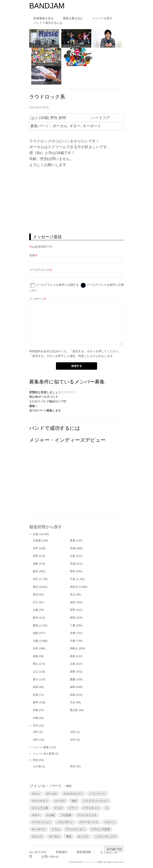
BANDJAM (47, 6)
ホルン (36, 794)
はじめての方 (38, 852)
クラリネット (91, 808)
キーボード (39, 829)
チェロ (58, 808)
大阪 (36, 641)
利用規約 (35, 351)
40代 (73, 740)
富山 (73, 594)
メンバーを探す (102, 18)
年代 (36, 726)
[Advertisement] (76, 201)
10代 (73, 732)
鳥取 (36, 656)
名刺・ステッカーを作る (43, 64)
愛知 (36, 625)
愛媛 (73, 679)
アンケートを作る (39, 83)
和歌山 (74, 648)
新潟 (36, 594)
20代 (36, 732)
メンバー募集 (41, 747)
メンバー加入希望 (44, 754)
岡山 (36, 664)
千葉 (73, 579)
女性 (74, 801)
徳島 (73, 672)
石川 (36, 602)
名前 (32, 255)
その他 (37, 766)
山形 (73, 556)
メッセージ (36, 299)
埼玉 (36, 579)
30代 (36, 740)
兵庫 (73, 641)
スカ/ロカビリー (73, 794)
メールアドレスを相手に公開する (57, 285)
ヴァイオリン (40, 801)
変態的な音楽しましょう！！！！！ (52, 392)
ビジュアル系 (40, 808)
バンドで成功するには (48, 23)
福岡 (73, 687)
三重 (73, 625)
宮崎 (36, 710)
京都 (73, 633)
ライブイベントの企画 (39, 46)
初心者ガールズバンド (44, 397)
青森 (73, 540)
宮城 (73, 548)
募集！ (34, 406)
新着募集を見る (44, 18)
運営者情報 (84, 852)
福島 (36, 564)
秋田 (36, 556)
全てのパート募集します (45, 411)
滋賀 (36, 633)
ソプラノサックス (105, 836)
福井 (73, 602)
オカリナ (37, 836)
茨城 (73, 564)
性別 (36, 760)
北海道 (37, 540)
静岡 (73, 618)
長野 (73, 610)
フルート (110, 822)
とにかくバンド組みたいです (48, 401)
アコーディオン (75, 829)
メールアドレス (39, 270)
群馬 (73, 571)
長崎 (73, 695)
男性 (73, 766)
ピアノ (73, 808)
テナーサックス (89, 822)
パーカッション (41, 822)
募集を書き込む (73, 18)
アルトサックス (87, 815)
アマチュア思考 (100, 829)
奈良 (36, 648)
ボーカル (52, 794)
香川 (36, 679)
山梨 (36, 610)
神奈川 (74, 587)
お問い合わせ (50, 857)
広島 (73, 664)
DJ (107, 808)
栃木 (36, 571)
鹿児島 (74, 710)
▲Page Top (114, 849)
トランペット (97, 794)
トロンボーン (65, 822)
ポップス (83, 836)
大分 (73, 702)
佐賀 (36, 695)
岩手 (36, 548)
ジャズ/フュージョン (96, 801)
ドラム (56, 829)
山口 (36, 672)
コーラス (60, 801)
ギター (36, 815)
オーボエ (54, 836)
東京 (36, 587)
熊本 (36, 702)
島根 (73, 656)
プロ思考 (66, 815)
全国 (36, 534)
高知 (36, 687)
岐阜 (36, 618)
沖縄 (36, 718)
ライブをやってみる (71, 46)
